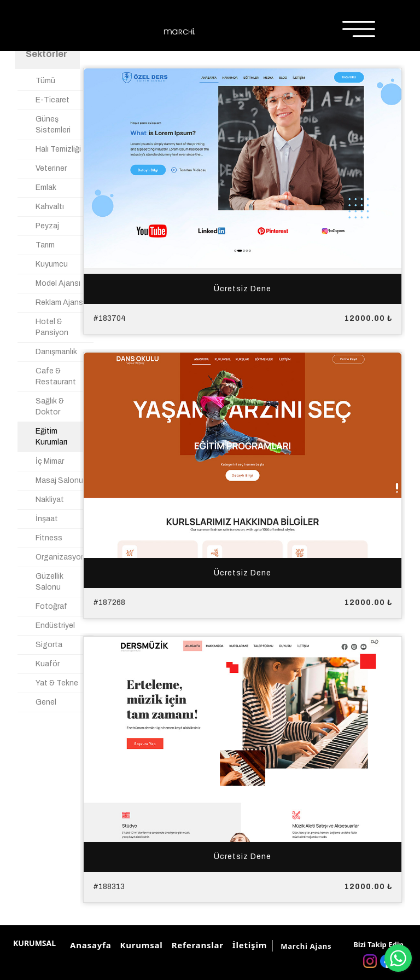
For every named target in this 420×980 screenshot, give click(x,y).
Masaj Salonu (59, 480)
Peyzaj (47, 226)
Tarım (45, 245)
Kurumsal (139, 945)
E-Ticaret (52, 100)
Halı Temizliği (58, 149)
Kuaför (48, 664)
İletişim (248, 945)
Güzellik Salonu (49, 582)
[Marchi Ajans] (179, 31)
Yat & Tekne (57, 683)
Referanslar (196, 945)
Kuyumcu (52, 264)
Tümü (45, 81)
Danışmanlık (56, 352)
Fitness (49, 538)
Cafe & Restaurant (56, 376)
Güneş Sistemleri (53, 125)
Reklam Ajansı (60, 302)
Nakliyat (50, 500)
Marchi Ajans (306, 946)
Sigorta (49, 645)
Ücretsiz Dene (243, 288)
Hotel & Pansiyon (52, 327)
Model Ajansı (58, 283)
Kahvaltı (50, 207)
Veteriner (51, 168)
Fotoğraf (51, 606)
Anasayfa (89, 945)
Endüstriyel (55, 626)
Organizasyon (60, 557)
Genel (46, 702)
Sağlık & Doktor (50, 407)
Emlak (46, 188)
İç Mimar (50, 461)
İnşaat (47, 519)
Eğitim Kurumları (51, 437)
